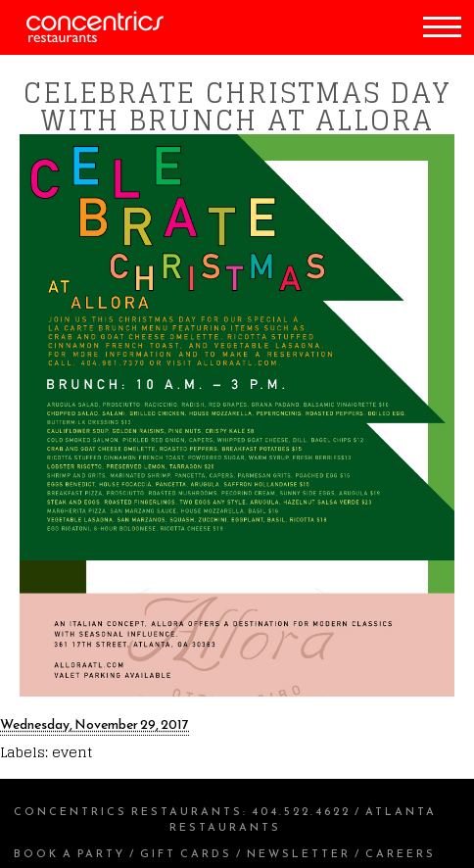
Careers (401, 853)
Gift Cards (186, 853)
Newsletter (299, 853)
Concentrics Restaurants (128, 811)
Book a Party (70, 853)
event (72, 752)
